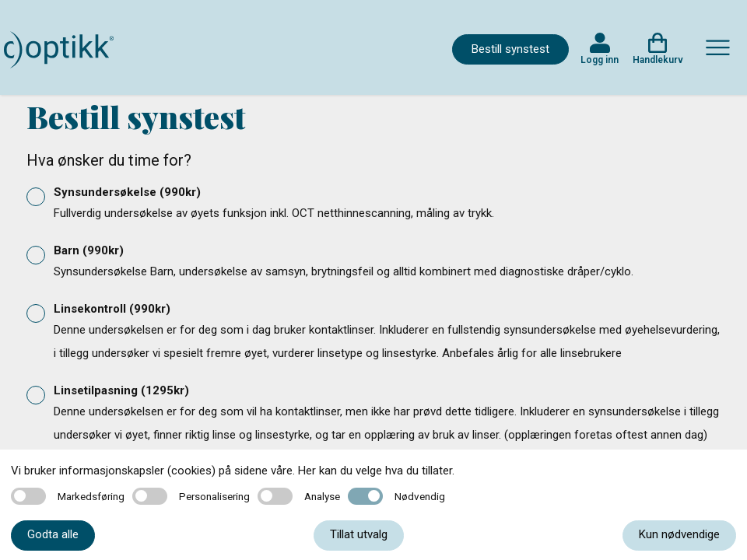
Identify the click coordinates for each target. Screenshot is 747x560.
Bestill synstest (510, 49)
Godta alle (53, 534)
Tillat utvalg (359, 534)
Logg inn (600, 60)
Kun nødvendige (679, 534)
